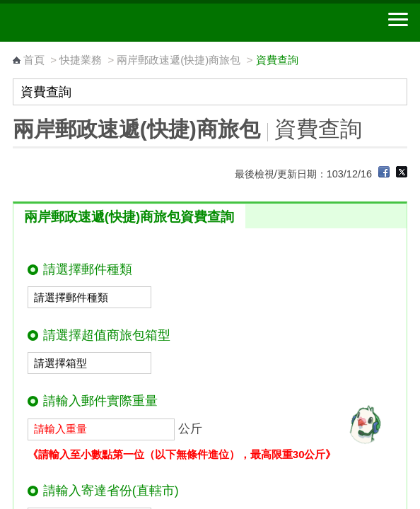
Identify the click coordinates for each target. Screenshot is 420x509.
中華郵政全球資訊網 (88, 23)
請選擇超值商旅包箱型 (107, 335)
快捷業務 (81, 60)
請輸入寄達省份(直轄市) (111, 491)
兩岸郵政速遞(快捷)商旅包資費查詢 (129, 217)
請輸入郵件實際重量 (100, 401)
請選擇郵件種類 (88, 269)
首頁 (34, 60)
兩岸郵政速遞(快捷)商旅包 (179, 60)
